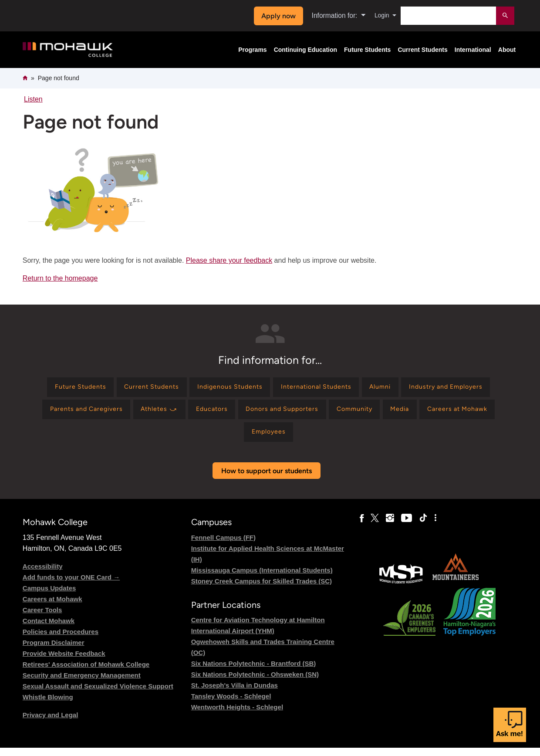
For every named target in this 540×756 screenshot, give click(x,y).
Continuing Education (305, 50)
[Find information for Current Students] (189, 388)
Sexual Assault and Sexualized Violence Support (98, 694)
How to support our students (267, 479)
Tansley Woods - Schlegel (231, 704)
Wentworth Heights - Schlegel (237, 715)
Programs (252, 50)
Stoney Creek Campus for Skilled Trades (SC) (262, 589)
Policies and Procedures (61, 640)
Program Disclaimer (54, 651)
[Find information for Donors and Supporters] (398, 414)
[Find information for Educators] (321, 414)
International (473, 50)
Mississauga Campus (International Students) (262, 578)
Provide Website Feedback (64, 662)
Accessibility (43, 575)
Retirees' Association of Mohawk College (86, 673)
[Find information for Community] (479, 414)
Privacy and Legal (51, 723)
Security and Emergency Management (82, 683)
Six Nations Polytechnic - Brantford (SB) (254, 672)
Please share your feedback (229, 260)
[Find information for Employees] (333, 439)
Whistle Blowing (48, 705)
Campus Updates (49, 596)
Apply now (275, 16)
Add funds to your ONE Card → (71, 585)
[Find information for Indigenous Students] (276, 388)
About (507, 50)
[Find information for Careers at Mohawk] (260, 439)
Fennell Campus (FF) (223, 546)
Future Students (367, 50)
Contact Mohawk (49, 629)
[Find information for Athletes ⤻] (262, 414)
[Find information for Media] (196, 439)
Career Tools (42, 618)
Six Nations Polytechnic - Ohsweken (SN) (255, 683)
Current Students (422, 50)
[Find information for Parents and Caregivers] (180, 414)
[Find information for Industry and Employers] (79, 414)
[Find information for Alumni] (444, 388)
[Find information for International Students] (372, 388)
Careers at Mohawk (52, 607)
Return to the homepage (60, 278)
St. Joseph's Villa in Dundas (235, 693)
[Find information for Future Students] (110, 388)
